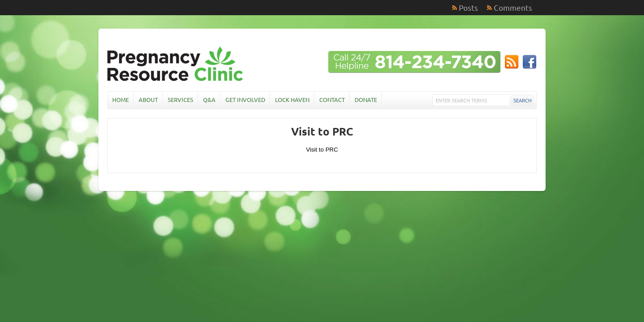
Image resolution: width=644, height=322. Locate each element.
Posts (468, 7)
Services (180, 100)
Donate (366, 100)
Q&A (209, 100)
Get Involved (245, 100)
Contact (332, 100)
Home (121, 100)
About (148, 100)
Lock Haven (292, 100)
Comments (513, 7)
